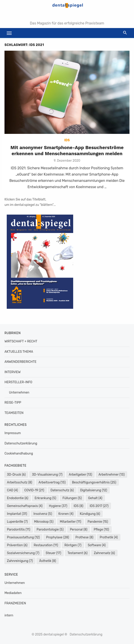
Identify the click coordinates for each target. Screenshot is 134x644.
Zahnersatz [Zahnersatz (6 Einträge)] (104, 553)
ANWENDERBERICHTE (21, 362)
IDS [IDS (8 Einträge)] (78, 506)
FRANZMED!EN (15, 603)
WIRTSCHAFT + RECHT (21, 341)
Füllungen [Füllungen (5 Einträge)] (72, 498)
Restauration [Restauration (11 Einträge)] (46, 545)
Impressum (13, 433)
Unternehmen (19, 393)
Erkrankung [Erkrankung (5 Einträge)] (45, 498)
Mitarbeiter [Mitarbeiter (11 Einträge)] (70, 522)
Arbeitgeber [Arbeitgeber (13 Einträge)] (81, 475)
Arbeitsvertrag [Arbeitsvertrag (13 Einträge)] (52, 482)
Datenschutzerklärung (21, 443)
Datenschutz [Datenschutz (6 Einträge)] (62, 490)
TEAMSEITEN (14, 413)
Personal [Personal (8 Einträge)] (79, 530)
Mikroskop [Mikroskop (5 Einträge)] (44, 522)
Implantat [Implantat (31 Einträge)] (17, 514)
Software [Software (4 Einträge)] (97, 545)
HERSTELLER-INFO (18, 382)
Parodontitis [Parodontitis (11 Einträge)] (19, 530)
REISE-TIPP (13, 403)
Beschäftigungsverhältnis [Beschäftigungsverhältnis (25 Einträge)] (94, 482)
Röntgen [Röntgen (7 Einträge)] (73, 545)
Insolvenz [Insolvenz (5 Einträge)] (43, 514)
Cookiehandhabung (19, 454)
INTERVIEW (13, 372)
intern (9, 615)
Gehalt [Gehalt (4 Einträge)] (95, 498)
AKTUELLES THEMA (19, 352)
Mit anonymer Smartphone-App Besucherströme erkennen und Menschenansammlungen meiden (67, 150)
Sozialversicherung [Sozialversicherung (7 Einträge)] (23, 553)
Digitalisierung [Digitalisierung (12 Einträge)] (94, 490)
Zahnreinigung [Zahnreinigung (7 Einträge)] (20, 561)
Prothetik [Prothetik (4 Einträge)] (109, 537)
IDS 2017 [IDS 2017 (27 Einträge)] (99, 506)
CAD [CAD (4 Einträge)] (12, 490)
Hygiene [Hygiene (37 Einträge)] (58, 506)
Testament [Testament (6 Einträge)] (78, 553)
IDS (67, 140)
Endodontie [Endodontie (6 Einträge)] (18, 498)
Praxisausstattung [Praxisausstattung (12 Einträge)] (23, 537)
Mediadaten (13, 593)
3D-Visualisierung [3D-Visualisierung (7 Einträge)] (47, 475)
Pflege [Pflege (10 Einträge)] (101, 530)
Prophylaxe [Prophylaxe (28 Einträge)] (57, 537)
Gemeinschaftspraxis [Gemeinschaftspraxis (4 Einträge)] (25, 506)
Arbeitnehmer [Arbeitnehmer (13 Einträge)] (112, 475)
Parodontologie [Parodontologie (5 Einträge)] (50, 530)
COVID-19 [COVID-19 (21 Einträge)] (34, 490)
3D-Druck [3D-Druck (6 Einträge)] (16, 475)
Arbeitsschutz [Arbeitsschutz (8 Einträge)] (20, 482)
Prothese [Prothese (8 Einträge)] (84, 537)
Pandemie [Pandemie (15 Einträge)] (98, 522)
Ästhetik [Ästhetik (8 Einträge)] (47, 561)
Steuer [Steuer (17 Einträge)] (54, 553)
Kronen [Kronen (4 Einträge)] (66, 514)
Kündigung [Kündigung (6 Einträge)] (90, 514)
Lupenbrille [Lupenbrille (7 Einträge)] (17, 522)
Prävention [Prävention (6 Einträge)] (17, 545)
